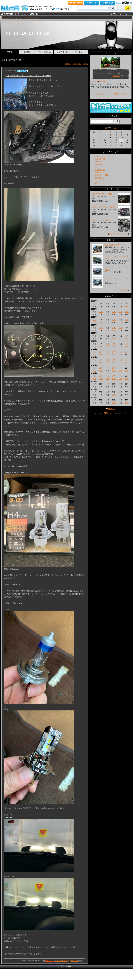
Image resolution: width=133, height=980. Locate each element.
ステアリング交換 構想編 (102, 194)
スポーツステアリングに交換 (103, 207)
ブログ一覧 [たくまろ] (31, 18)
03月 (107, 344)
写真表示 (85, 64)
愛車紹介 (27, 52)
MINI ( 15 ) (99, 156)
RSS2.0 (112, 409)
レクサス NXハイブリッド (115, 245)
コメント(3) (50, 961)
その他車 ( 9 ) (100, 159)
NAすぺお (74, 961)
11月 (120, 322)
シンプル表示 (77, 64)
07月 (94, 322)
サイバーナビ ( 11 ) (102, 180)
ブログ (21, 18)
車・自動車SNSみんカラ (9, 18)
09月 (107, 314)
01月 (94, 304)
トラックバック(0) (62, 961)
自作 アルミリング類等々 (102, 220)
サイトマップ (120, 413)
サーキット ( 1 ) (101, 162)
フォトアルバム (45, 52)
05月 (120, 312)
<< (106, 128)
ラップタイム (62, 52)
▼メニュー (80, 52)
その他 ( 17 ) (99, 178)
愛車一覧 (124, 290)
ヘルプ (118, 3)
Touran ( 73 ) (99, 164)
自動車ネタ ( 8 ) (101, 172)
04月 (114, 312)
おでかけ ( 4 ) (100, 170)
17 (122, 140)
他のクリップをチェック (118, 234)
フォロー (101, 94)
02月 (101, 312)
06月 (127, 312)
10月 (114, 330)
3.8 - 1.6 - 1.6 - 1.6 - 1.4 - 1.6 (27, 33)
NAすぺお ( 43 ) (101, 183)
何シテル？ (116, 76)
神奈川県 (103, 81)
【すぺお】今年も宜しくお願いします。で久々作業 (28, 76)
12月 (127, 306)
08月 (101, 322)
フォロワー (120, 94)
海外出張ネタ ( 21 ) (102, 175)
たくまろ (95, 81)
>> (115, 128)
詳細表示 (68, 64)
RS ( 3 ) (98, 167)
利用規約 (108, 413)
